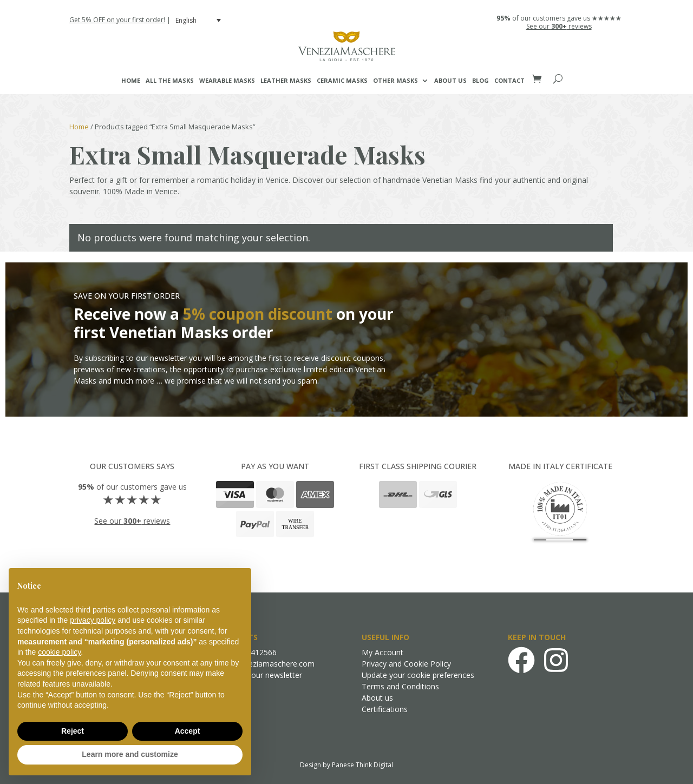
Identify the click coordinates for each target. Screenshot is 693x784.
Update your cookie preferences (418, 675)
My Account (383, 652)
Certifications (385, 709)
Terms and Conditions (400, 686)
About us (450, 81)
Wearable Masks (227, 81)
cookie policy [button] (59, 652)
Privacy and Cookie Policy (406, 664)
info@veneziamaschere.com (265, 664)
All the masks (170, 81)
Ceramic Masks (342, 81)
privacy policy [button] (93, 620)
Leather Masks (286, 81)
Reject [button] (73, 731)
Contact (509, 81)
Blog (480, 81)
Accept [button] (188, 731)
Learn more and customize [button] (130, 754)
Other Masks (395, 81)
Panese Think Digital (362, 765)
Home (131, 81)
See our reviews (559, 26)
